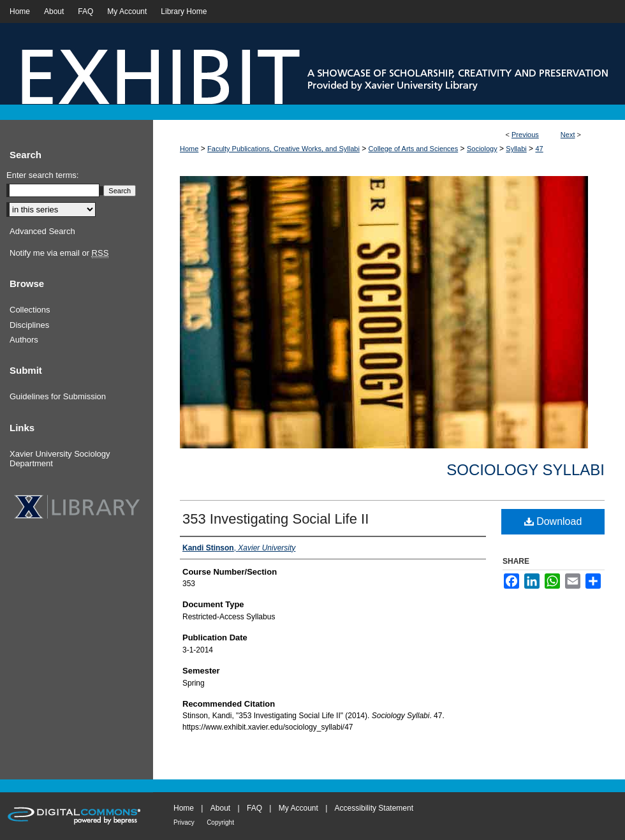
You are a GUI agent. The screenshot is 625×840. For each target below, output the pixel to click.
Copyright (220, 822)
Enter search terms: (42, 175)
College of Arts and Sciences (414, 149)
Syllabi (516, 149)
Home (189, 149)
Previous (525, 135)
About (220, 808)
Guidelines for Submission (58, 396)
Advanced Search (42, 231)
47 (539, 149)
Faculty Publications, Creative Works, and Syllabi (283, 149)
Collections (30, 310)
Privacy (184, 822)
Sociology (482, 149)
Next (568, 135)
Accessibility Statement (374, 808)
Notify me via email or (59, 253)
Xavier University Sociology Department (60, 459)
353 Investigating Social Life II (276, 519)
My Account (298, 808)
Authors (24, 340)
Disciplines (29, 325)
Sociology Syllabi (526, 470)
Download (553, 521)
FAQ (254, 808)
